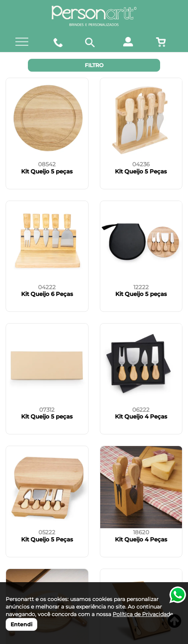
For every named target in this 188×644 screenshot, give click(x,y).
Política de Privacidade (143, 614)
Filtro (94, 65)
